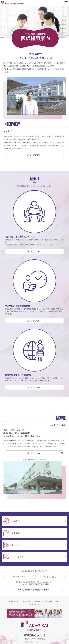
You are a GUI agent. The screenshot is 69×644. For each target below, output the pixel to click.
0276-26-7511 (20, 577)
